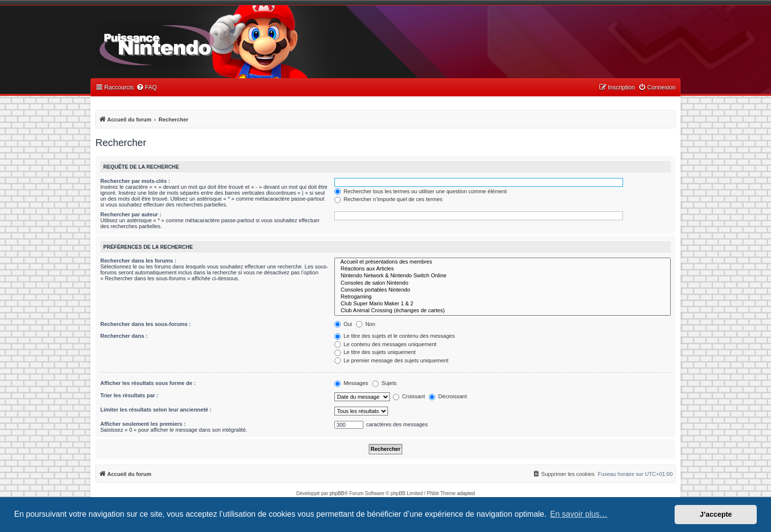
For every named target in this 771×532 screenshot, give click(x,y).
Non (366, 324)
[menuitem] (147, 88)
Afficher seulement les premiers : (143, 424)
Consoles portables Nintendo (503, 290)
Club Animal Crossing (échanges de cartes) (503, 311)
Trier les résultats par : (129, 395)
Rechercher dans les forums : (138, 261)
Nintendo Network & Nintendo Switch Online (503, 276)
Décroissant (448, 396)
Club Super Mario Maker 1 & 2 (503, 304)
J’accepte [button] (716, 514)
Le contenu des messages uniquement (385, 344)
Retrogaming (503, 297)
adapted (466, 493)
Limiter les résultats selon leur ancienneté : (156, 410)
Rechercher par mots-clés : (135, 181)
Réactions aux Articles (503, 269)
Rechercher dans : (124, 336)
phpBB (337, 493)
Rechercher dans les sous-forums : (146, 324)
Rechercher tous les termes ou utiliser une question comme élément (421, 191)
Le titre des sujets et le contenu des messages (395, 336)
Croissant (409, 396)
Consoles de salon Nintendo (503, 283)
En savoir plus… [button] (579, 514)
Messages (351, 383)
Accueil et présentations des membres (503, 262)
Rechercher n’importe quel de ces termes (388, 199)
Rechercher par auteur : (131, 214)
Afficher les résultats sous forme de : (148, 383)
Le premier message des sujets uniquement (391, 360)
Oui (343, 324)
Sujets (385, 383)
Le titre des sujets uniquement (375, 352)
